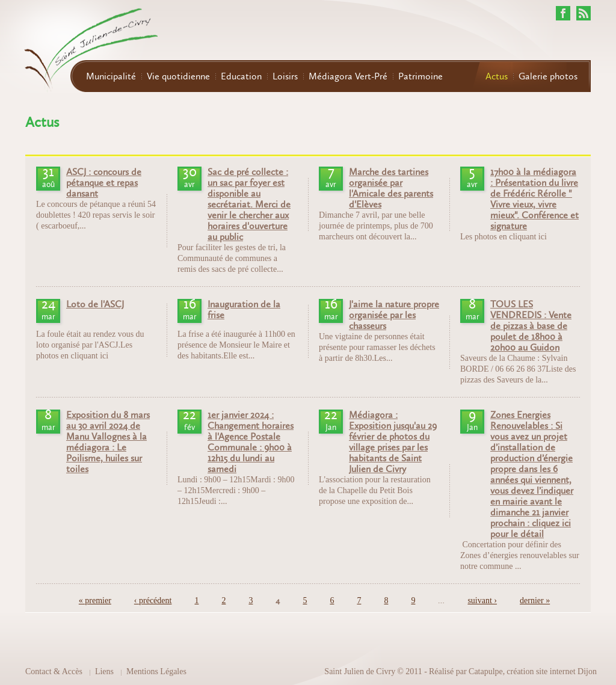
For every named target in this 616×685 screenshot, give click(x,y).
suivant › (482, 601)
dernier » (535, 601)
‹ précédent (153, 601)
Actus (497, 76)
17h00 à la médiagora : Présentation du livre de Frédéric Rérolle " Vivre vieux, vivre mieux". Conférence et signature (534, 199)
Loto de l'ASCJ (95, 304)
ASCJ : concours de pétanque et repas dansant (104, 183)
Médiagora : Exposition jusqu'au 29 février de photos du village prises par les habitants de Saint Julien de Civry (393, 442)
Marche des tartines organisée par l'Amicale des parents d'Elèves (391, 188)
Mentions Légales (156, 671)
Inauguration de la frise (244, 310)
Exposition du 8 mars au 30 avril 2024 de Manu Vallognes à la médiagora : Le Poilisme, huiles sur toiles (108, 442)
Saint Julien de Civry (360, 671)
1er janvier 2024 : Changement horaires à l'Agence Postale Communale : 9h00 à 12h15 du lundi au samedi (251, 442)
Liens (104, 671)
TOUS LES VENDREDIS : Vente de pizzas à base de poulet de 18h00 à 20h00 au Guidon (531, 326)
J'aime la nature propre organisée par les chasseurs (394, 315)
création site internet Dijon (552, 671)
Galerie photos (548, 76)
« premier (95, 601)
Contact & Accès (54, 671)
